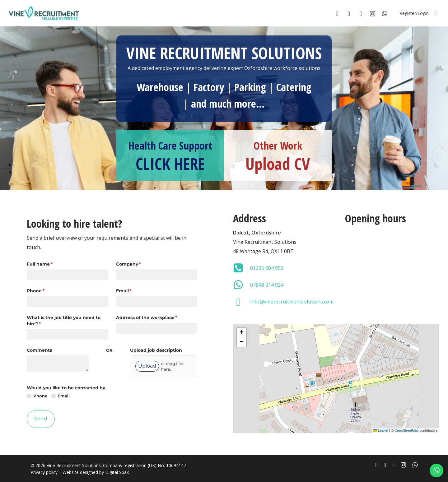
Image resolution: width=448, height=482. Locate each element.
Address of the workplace (157, 318)
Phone (46, 291)
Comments (39, 350)
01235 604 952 (267, 268)
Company (139, 264)
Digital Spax (117, 472)
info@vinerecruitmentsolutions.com (292, 302)
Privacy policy (44, 472)
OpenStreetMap (407, 430)
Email (134, 291)
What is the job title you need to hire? (64, 321)
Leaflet (381, 430)
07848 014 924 (267, 285)
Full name (50, 264)
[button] (241, 333)
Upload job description (156, 350)
